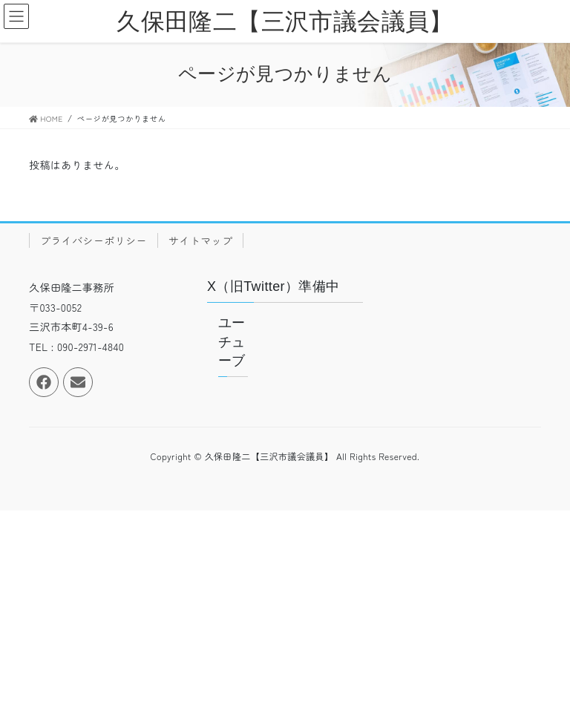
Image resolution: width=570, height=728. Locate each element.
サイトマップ (200, 240)
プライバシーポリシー (94, 240)
